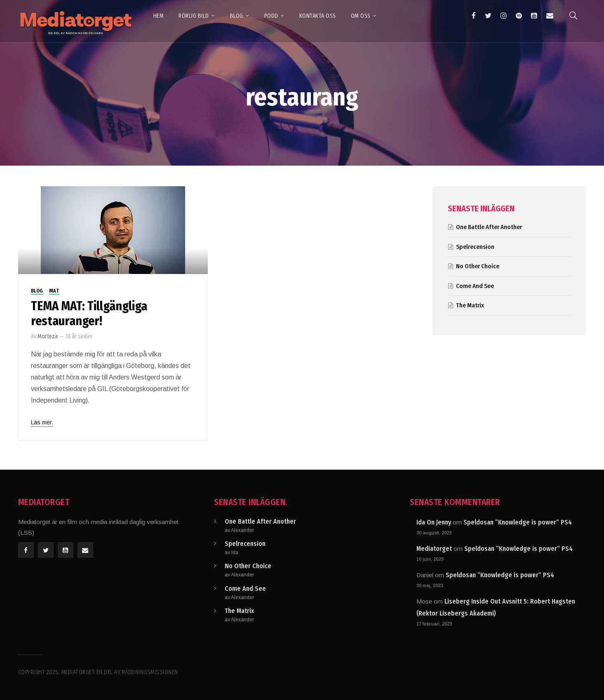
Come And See (475, 286)
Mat (54, 291)
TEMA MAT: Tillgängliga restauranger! (89, 314)
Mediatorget (434, 549)
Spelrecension (475, 247)
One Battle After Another (489, 227)
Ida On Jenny (434, 522)
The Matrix (470, 305)
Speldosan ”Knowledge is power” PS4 (518, 522)
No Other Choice (478, 266)
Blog (37, 291)
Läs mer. (42, 422)
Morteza (48, 336)
